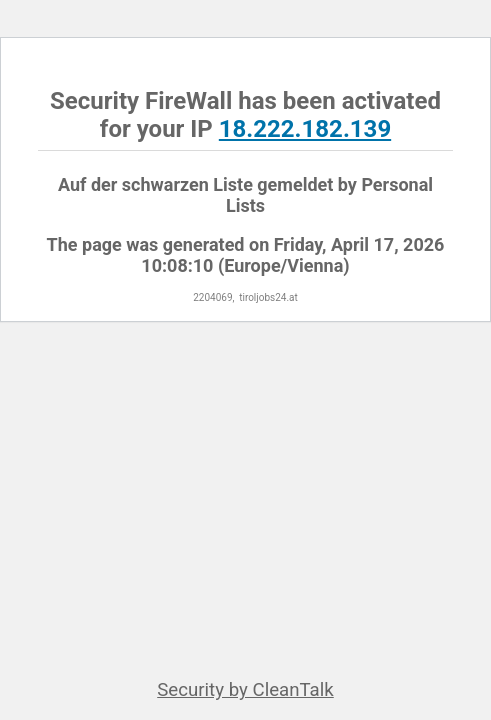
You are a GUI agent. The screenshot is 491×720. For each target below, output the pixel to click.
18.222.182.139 (305, 129)
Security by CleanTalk (245, 690)
